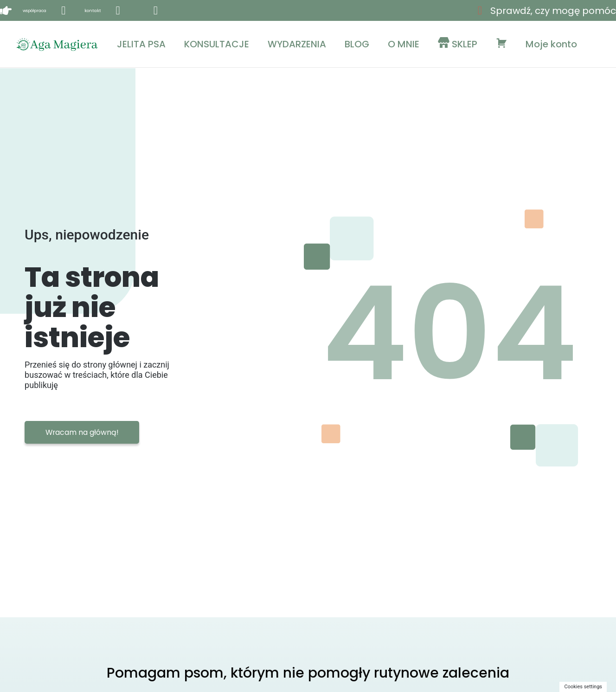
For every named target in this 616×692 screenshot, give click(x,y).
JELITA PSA (141, 44)
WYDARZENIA (297, 44)
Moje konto (551, 44)
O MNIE (404, 44)
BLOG (357, 44)
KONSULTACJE (217, 44)
